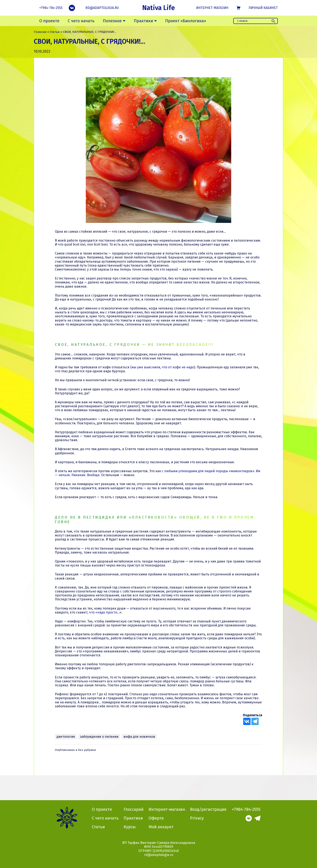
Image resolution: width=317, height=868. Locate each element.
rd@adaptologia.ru (102, 8)
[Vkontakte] (247, 721)
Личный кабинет (263, 8)
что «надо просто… (104, 612)
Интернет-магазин (212, 8)
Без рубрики (87, 750)
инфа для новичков (139, 737)
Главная (40, 32)
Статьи (55, 32)
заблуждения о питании (99, 737)
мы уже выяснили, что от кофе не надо (163, 367)
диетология (66, 737)
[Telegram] (255, 721)
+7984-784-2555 (51, 8)
